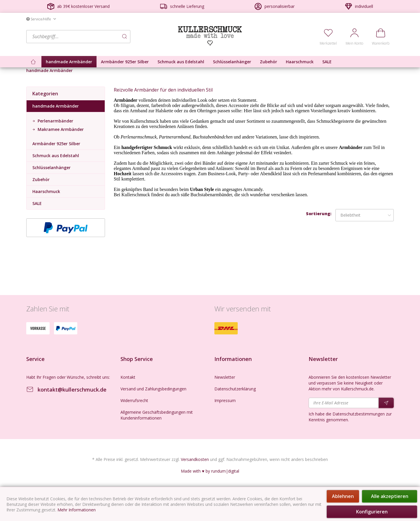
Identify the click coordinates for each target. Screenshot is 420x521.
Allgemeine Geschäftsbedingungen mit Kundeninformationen (157, 415)
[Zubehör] (268, 62)
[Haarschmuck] (300, 62)
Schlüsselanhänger (51, 167)
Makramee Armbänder (60, 129)
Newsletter (225, 377)
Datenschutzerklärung (235, 389)
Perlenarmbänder (55, 121)
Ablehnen (343, 496)
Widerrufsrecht (134, 400)
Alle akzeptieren (390, 496)
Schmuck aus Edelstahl (56, 156)
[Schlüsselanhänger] (232, 62)
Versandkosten (195, 459)
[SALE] (327, 62)
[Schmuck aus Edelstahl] (181, 62)
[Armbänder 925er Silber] (125, 62)
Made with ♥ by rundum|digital (210, 471)
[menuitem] (101, 37)
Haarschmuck (46, 191)
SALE (37, 203)
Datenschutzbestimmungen (359, 414)
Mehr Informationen (77, 510)
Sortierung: (319, 214)
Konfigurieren (372, 512)
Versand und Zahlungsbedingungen (153, 389)
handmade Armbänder (56, 106)
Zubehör (41, 179)
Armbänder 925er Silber (56, 144)
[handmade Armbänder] (69, 62)
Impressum (225, 400)
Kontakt (128, 377)
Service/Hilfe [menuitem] (39, 19)
